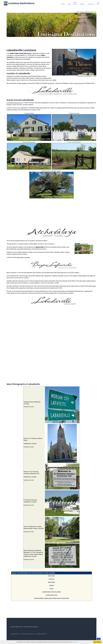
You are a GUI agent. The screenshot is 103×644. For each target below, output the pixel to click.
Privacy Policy (75, 642)
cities (63, 4)
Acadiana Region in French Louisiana (52, 592)
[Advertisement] (51, 43)
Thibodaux (24, 83)
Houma (76, 83)
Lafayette (51, 585)
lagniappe (91, 4)
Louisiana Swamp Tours (51, 595)
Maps (69, 4)
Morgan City (51, 83)
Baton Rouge (51, 576)
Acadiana (29, 53)
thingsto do (75, 3)
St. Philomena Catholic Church (14, 103)
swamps (82, 4)
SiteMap (98, 3)
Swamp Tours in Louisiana (23, 257)
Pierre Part (81, 83)
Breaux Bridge (52, 582)
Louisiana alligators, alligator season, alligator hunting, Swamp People (51, 598)
